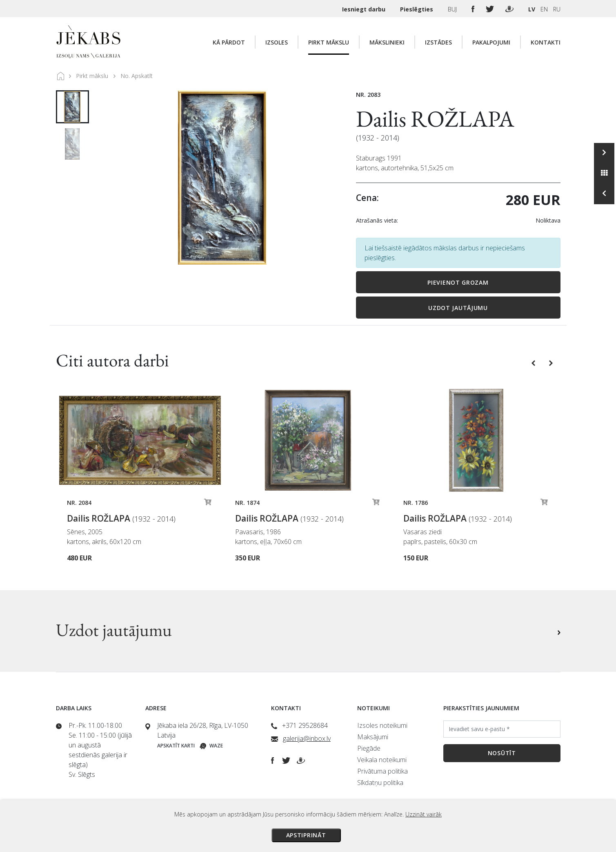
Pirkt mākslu (329, 42)
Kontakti (546, 42)
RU (557, 9)
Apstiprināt (306, 835)
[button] (534, 362)
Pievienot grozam (458, 282)
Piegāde (369, 748)
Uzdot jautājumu (458, 308)
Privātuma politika (382, 771)
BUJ (453, 9)
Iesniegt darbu (365, 9)
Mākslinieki (387, 42)
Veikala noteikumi (382, 760)
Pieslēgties (417, 9)
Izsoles (277, 42)
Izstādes (438, 42)
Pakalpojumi (491, 42)
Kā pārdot (229, 42)
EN (544, 9)
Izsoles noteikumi (382, 725)
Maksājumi (373, 737)
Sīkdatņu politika (380, 783)
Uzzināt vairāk (424, 814)
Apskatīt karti (176, 746)
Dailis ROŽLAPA (435, 119)
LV (532, 9)
